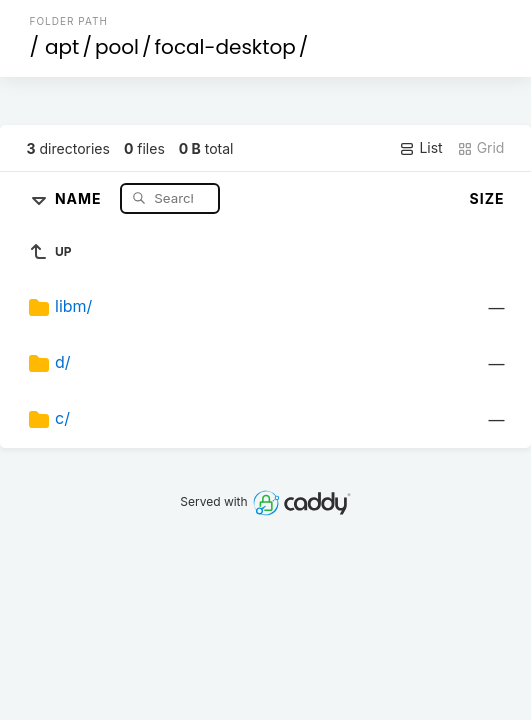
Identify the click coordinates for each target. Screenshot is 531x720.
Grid (481, 148)
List (420, 148)
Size (487, 198)
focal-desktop (225, 47)
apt (62, 47)
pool (117, 47)
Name (80, 197)
